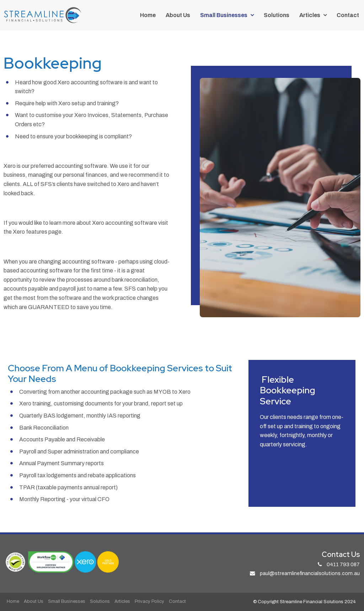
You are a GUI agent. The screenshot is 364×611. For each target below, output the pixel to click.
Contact (348, 15)
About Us (178, 15)
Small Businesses (224, 15)
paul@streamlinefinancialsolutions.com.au (310, 573)
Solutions (277, 15)
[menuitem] (13, 602)
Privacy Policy (149, 601)
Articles (310, 15)
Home (148, 15)
